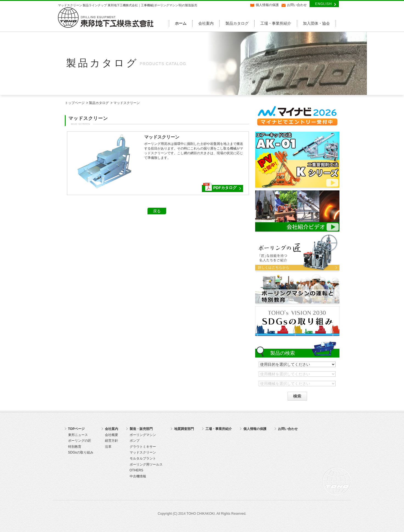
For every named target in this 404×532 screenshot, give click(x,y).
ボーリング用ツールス (146, 465)
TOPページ (76, 429)
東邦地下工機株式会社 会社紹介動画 (297, 211)
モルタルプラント (143, 458)
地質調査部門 (184, 429)
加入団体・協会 (316, 23)
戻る (157, 211)
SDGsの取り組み (297, 321)
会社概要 (112, 435)
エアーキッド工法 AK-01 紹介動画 (297, 160)
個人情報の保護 (267, 5)
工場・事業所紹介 (276, 23)
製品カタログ (237, 23)
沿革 (108, 447)
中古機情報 (138, 476)
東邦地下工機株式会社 (106, 18)
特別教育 (75, 447)
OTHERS (136, 470)
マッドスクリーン (143, 452)
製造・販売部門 (141, 429)
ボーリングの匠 (297, 253)
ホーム (181, 23)
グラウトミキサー (143, 447)
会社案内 (206, 23)
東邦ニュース (78, 435)
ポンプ (135, 441)
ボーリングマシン (143, 435)
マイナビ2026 (297, 116)
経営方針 (112, 441)
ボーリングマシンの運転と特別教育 (297, 289)
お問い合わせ (297, 5)
